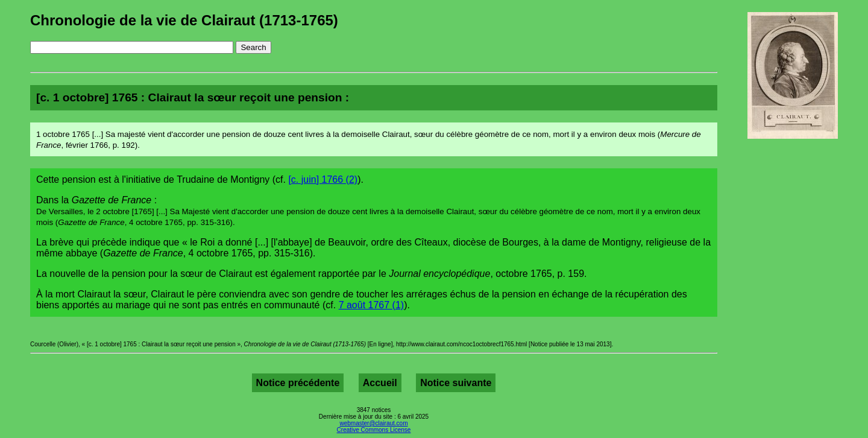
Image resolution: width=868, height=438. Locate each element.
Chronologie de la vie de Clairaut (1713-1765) (184, 20)
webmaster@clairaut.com (374, 423)
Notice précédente (298, 383)
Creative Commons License (374, 430)
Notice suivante (456, 383)
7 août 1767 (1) (372, 305)
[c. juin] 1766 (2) (323, 179)
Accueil (380, 383)
